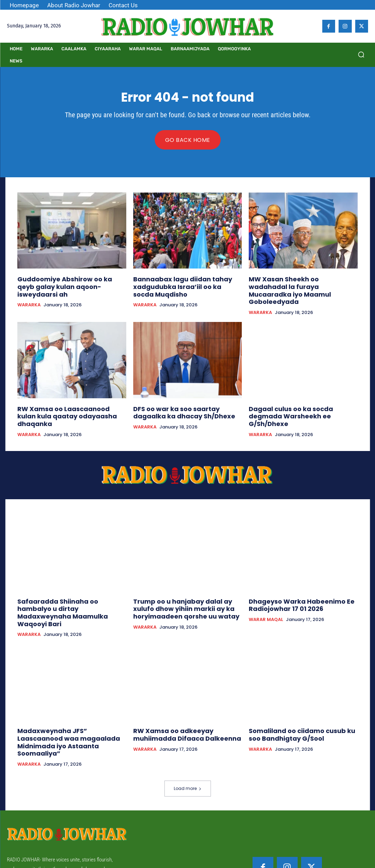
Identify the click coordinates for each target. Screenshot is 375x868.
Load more (188, 745)
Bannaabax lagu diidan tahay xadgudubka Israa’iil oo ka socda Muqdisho (180, 285)
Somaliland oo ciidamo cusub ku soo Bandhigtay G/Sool (300, 701)
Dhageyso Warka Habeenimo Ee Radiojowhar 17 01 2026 (293, 583)
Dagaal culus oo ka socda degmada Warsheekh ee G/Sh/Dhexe (300, 400)
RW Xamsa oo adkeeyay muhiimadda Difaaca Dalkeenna (185, 701)
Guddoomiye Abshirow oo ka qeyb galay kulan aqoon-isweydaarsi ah (66, 282)
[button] (361, 54)
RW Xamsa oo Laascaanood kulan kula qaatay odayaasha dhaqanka (72, 400)
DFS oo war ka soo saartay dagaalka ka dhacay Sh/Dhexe (184, 400)
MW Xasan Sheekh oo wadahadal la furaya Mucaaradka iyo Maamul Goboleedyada (298, 285)
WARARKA (29, 295)
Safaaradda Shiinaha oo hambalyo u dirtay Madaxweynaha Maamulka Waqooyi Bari (69, 586)
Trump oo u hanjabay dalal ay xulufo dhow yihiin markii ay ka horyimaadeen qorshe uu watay (187, 586)
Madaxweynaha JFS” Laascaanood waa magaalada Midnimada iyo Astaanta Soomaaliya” (67, 704)
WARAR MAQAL (266, 596)
